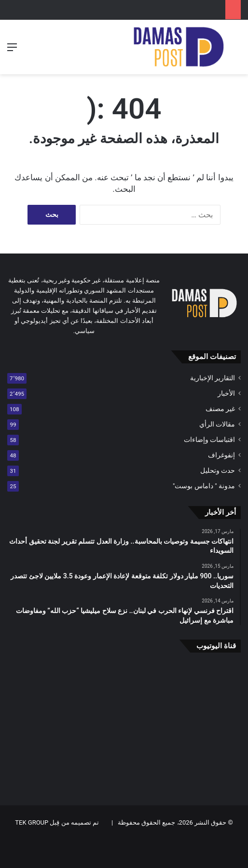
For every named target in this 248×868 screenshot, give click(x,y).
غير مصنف (220, 409)
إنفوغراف (221, 455)
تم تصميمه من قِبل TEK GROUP (57, 822)
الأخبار (226, 393)
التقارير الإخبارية (213, 378)
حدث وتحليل (218, 470)
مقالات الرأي (217, 424)
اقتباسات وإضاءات (209, 440)
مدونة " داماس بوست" (204, 486)
